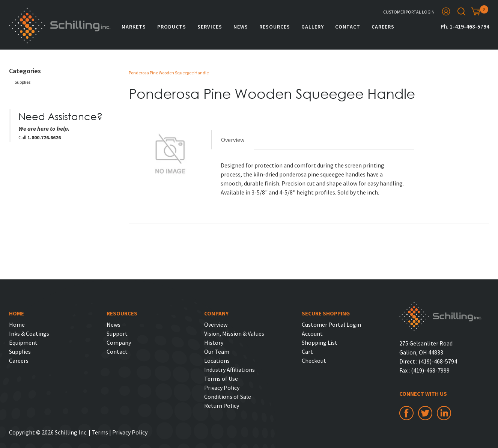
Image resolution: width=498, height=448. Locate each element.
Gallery (313, 27)
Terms (100, 432)
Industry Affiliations (229, 370)
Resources (275, 27)
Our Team (217, 351)
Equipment (23, 342)
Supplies (23, 82)
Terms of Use (221, 379)
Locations (217, 361)
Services (210, 27)
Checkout (314, 361)
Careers (383, 27)
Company (119, 342)
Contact (348, 27)
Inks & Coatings (29, 333)
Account (312, 333)
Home (17, 324)
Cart (307, 351)
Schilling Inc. (60, 26)
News (241, 27)
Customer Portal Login (409, 12)
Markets (134, 27)
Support (117, 333)
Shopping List (320, 342)
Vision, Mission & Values (234, 333)
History (214, 342)
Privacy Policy (222, 388)
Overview (233, 140)
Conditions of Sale (228, 397)
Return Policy (222, 406)
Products (172, 27)
